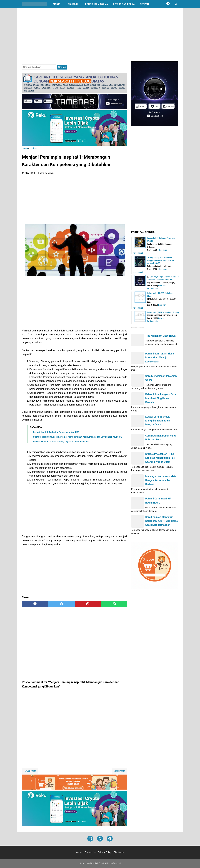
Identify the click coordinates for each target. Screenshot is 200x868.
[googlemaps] (100, 839)
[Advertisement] (100, 35)
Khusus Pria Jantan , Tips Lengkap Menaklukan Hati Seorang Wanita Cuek (160, 458)
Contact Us (90, 852)
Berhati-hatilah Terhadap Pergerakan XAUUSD (56, 432)
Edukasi (73, 4)
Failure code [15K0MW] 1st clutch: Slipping (163, 312)
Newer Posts (30, 771)
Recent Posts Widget (138, 328)
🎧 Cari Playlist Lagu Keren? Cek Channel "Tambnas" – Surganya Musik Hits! (163, 278)
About (79, 852)
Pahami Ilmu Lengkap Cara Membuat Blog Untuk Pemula (161, 398)
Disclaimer (119, 852)
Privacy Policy (105, 852)
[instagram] (90, 839)
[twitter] (61, 604)
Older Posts (119, 771)
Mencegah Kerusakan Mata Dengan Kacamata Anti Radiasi (161, 480)
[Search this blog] (176, 4)
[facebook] (35, 604)
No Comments (138, 253)
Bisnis (57, 4)
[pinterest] (88, 604)
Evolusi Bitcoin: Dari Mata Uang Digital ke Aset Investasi (61, 442)
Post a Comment (46, 173)
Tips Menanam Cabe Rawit (160, 336)
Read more (163, 250)
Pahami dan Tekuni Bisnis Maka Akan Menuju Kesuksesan (160, 358)
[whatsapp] (114, 604)
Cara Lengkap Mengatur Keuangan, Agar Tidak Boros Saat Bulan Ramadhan (161, 521)
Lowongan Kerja (124, 4)
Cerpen (144, 4)
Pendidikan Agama (97, 4)
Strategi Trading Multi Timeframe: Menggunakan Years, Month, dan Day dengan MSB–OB (78, 437)
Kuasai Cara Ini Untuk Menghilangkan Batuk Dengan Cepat (158, 421)
